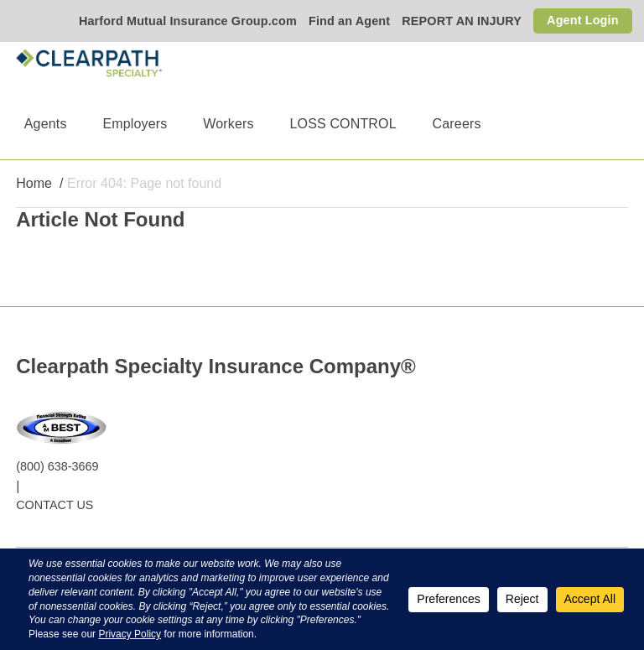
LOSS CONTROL (343, 124)
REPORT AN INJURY (462, 21)
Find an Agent (349, 21)
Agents (46, 124)
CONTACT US (55, 505)
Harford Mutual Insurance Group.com (188, 21)
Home (34, 183)
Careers (457, 124)
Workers (228, 124)
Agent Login (583, 20)
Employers (135, 124)
